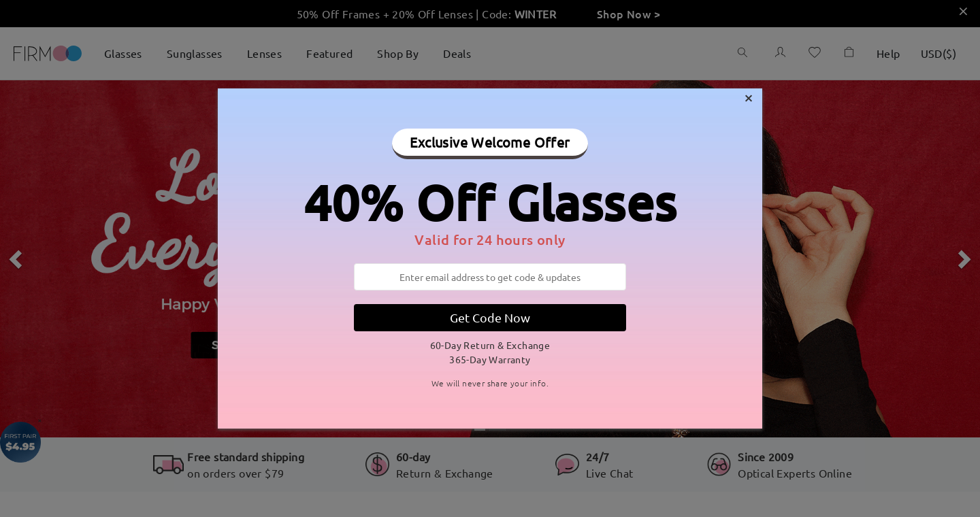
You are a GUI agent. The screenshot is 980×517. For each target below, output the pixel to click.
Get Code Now (490, 317)
